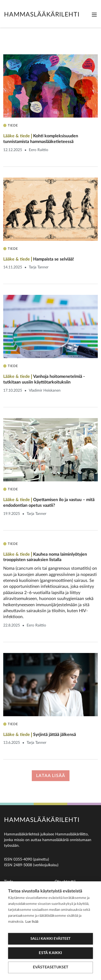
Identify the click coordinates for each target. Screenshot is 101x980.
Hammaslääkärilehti (42, 14)
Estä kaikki (50, 953)
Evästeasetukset (51, 967)
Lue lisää (32, 922)
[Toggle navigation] (94, 15)
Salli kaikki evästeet (50, 939)
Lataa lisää (51, 776)
